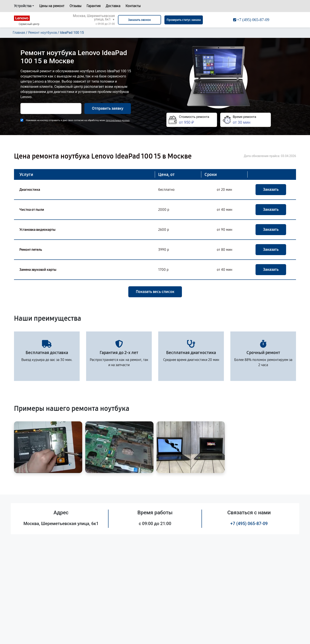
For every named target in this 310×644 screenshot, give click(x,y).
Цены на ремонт (52, 6)
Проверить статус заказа (184, 20)
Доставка (113, 6)
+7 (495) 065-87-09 (249, 524)
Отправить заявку (108, 108)
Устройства (23, 6)
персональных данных (118, 120)
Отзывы (75, 6)
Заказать (271, 190)
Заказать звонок (139, 20)
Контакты (133, 6)
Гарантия (94, 6)
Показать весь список (155, 292)
